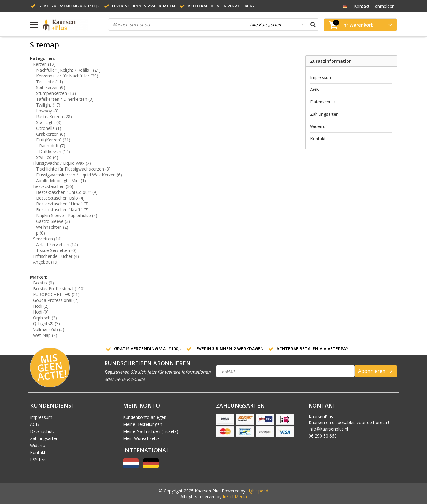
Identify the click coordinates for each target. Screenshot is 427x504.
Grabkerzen (51, 134)
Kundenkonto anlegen (145, 417)
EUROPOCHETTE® (56, 294)
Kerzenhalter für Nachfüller (67, 76)
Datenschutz (323, 102)
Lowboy (47, 111)
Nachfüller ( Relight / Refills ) (68, 70)
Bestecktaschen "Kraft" (62, 210)
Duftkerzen (55, 151)
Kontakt (318, 139)
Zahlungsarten (324, 114)
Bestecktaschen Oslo (60, 198)
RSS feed (39, 459)
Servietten (47, 239)
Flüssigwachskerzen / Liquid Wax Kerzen (79, 175)
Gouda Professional (56, 300)
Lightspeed (257, 491)
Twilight (48, 105)
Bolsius (43, 283)
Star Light (49, 122)
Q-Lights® (46, 323)
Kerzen (44, 64)
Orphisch (45, 318)
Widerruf (319, 126)
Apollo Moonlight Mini (61, 181)
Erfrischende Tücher (56, 256)
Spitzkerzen (51, 87)
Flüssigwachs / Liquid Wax (62, 163)
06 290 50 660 (323, 436)
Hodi (41, 306)
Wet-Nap (45, 335)
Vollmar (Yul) (49, 329)
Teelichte (50, 82)
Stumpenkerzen (56, 93)
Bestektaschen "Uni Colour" (67, 192)
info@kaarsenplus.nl (328, 429)
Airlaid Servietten (57, 244)
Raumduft (52, 146)
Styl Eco (47, 157)
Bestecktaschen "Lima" (62, 204)
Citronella (49, 128)
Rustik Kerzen (54, 117)
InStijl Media (235, 496)
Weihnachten (52, 227)
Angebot (46, 262)
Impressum (321, 77)
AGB (315, 90)
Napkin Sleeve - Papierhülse (67, 215)
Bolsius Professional (59, 289)
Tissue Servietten (56, 250)
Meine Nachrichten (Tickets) (151, 431)
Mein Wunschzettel (142, 438)
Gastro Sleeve (53, 221)
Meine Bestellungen (143, 424)
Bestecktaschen (53, 186)
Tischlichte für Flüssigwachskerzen (73, 169)
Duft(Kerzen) (53, 140)
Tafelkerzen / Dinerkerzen (65, 99)
